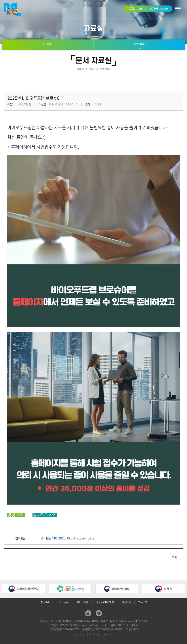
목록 (174, 558)
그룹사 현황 (82, 602)
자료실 (92, 69)
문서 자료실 (139, 44)
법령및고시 (48, 44)
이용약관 (126, 602)
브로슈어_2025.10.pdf (61, 538)
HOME (80, 69)
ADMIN (164, 9)
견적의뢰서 (45, 602)
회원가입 (142, 9)
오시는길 (63, 602)
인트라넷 (153, 9)
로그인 (132, 9)
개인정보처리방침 (105, 602)
